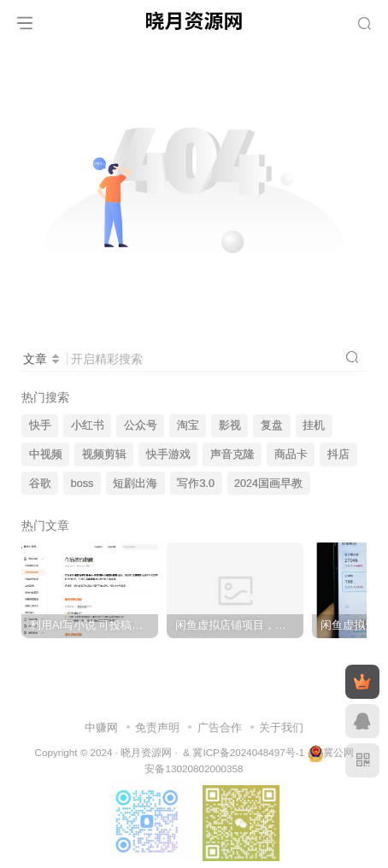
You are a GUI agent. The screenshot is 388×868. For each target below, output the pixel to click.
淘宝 (188, 425)
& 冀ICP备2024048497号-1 (244, 752)
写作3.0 (196, 484)
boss (82, 484)
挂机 (314, 425)
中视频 (46, 455)
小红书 (88, 425)
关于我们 (281, 727)
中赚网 (101, 727)
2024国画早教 (268, 484)
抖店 (338, 455)
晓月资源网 (146, 752)
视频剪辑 (104, 455)
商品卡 (291, 455)
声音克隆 (232, 455)
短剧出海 (135, 484)
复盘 (272, 425)
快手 (40, 425)
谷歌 (40, 484)
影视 (230, 425)
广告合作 (220, 727)
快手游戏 (168, 455)
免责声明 (157, 727)
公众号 (141, 425)
